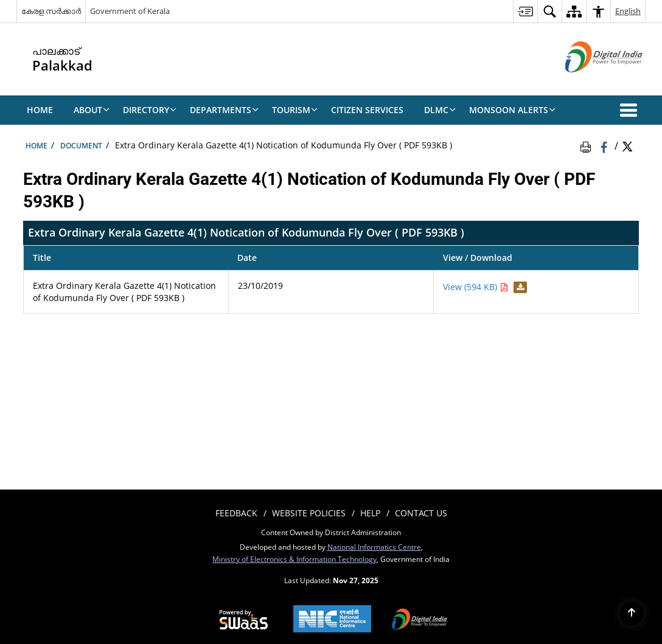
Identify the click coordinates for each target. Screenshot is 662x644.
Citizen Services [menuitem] (367, 110)
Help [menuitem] (370, 513)
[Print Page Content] (588, 145)
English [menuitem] (628, 11)
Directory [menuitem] (150, 110)
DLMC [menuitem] (440, 110)
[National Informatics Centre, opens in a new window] (332, 620)
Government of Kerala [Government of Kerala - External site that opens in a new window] (130, 11)
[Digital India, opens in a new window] (420, 620)
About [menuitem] (92, 110)
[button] (631, 110)
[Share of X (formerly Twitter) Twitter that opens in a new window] (627, 145)
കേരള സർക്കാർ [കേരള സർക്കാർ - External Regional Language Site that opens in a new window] (51, 11)
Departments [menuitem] (224, 110)
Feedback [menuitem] (236, 513)
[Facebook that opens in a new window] (605, 145)
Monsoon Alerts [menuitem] (512, 110)
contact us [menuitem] (421, 513)
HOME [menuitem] (40, 110)
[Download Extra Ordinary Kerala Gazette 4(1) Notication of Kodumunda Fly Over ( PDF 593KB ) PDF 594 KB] (519, 287)
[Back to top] (632, 614)
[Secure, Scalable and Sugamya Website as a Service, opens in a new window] (244, 620)
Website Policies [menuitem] (309, 513)
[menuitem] (525, 11)
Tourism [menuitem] (295, 110)
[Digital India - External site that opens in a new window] (589, 82)
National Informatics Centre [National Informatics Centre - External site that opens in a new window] (374, 547)
